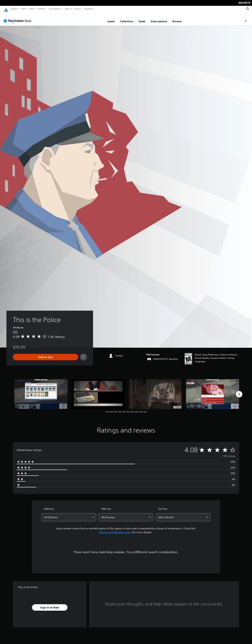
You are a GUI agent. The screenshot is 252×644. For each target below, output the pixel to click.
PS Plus (41, 9)
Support (88, 9)
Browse (158, 18)
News (68, 9)
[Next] (239, 391)
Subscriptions (140, 18)
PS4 (31, 9)
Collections (108, 18)
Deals (123, 18)
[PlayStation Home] (6, 9)
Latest (92, 18)
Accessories (54, 9)
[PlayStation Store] (18, 18)
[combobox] (69, 514)
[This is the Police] (41, 391)
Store (77, 9)
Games (14, 9)
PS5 (24, 9)
